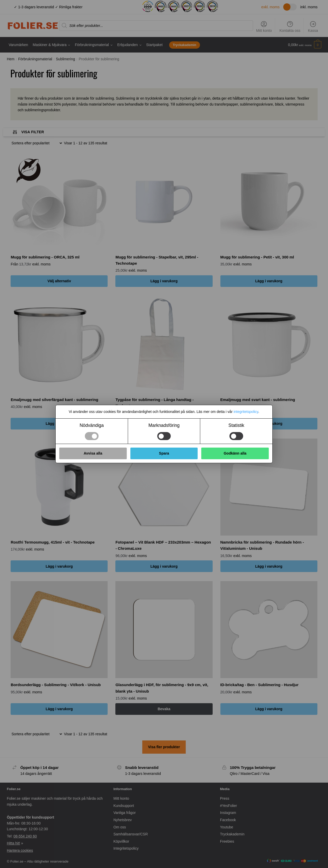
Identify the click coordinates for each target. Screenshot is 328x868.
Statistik (236, 425)
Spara (164, 453)
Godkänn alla (235, 453)
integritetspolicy (246, 412)
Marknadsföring (164, 425)
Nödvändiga (92, 425)
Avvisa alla (93, 453)
